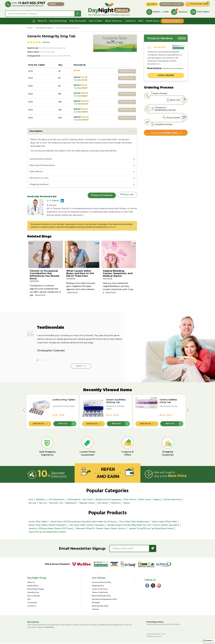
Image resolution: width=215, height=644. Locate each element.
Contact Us (130, 20)
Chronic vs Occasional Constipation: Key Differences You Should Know (44, 275)
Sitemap (95, 610)
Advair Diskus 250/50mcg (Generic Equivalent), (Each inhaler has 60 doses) (84, 522)
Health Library (153, 20)
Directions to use (40, 178)
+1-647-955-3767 (32, 3)
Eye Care (32, 503)
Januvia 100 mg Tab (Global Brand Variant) (47, 533)
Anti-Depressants (57, 500)
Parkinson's (116, 503)
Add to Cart (127, 70)
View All (182, 38)
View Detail (39, 424)
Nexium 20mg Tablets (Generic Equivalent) (48, 526)
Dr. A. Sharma (53, 201)
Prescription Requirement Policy (104, 600)
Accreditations (33, 593)
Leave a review (166, 75)
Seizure (127, 503)
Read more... (111, 228)
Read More (40, 296)
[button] (209, 641)
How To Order (96, 20)
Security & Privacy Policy (101, 583)
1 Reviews (46, 42)
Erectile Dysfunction (173, 500)
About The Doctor (114, 20)
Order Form (164, 132)
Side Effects (37, 172)
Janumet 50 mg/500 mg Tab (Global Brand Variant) (151, 529)
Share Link (127, 195)
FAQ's (141, 20)
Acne (31, 500)
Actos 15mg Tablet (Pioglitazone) (134, 522)
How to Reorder (34, 597)
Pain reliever (103, 503)
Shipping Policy (98, 586)
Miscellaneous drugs (44, 27)
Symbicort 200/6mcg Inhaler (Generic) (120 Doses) (51, 529)
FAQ (29, 600)
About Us (42, 20)
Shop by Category (171, 20)
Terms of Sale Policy (100, 593)
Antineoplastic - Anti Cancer (80, 500)
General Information (41, 158)
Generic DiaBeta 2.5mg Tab (168, 401)
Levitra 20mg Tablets (64, 400)
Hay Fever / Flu (56, 503)
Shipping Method (40, 185)
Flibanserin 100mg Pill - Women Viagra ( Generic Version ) (101, 529)
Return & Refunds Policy (101, 597)
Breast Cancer (145, 500)
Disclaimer (96, 603)
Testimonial (32, 603)
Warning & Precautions (43, 165)
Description (36, 130)
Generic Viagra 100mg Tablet (164, 522)
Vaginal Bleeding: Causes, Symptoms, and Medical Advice (118, 274)
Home (30, 27)
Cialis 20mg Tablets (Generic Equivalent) (87, 526)
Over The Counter (78, 20)
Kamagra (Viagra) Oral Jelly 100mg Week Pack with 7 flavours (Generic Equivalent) (143, 526)
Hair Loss (43, 503)
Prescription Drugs (58, 20)
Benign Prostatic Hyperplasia (108, 500)
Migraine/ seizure (87, 503)
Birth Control (130, 500)
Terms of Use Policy (100, 590)
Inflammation (71, 503)
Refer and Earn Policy (100, 607)
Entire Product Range (36, 590)
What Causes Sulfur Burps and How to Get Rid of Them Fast (80, 274)
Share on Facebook (101, 195)
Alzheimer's (41, 500)
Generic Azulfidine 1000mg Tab (116, 401)
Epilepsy (157, 500)
